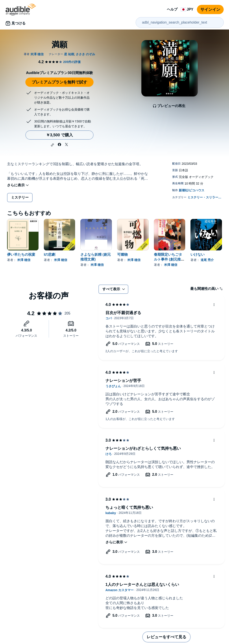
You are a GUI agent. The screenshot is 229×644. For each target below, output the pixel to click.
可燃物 (122, 254)
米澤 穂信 (24, 260)
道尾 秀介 (207, 260)
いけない (198, 254)
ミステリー (20, 197)
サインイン (210, 9)
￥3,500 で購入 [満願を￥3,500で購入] (59, 135)
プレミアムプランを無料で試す (59, 82)
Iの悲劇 (50, 254)
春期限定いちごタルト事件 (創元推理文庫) (169, 259)
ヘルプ (172, 9)
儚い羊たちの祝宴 (21, 254)
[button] (52, 145)
